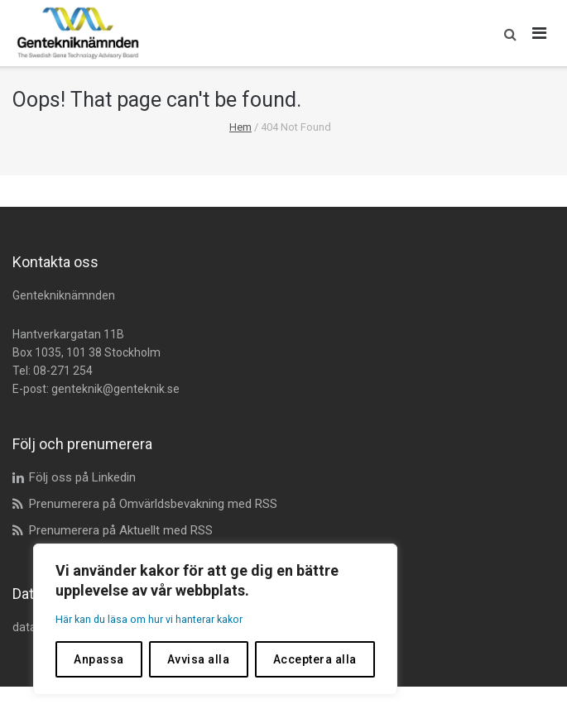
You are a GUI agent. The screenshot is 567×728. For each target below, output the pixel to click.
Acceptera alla (315, 659)
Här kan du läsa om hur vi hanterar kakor (160, 620)
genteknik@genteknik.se (115, 389)
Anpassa (99, 659)
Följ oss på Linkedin (82, 477)
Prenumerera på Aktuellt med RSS (121, 530)
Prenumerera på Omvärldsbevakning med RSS (153, 504)
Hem (240, 127)
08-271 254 (63, 371)
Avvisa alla (199, 659)
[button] (506, 33)
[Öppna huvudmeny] (540, 33)
